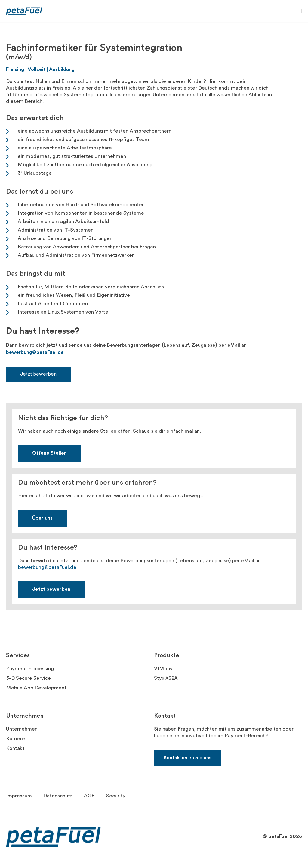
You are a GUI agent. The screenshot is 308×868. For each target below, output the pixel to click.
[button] (302, 11)
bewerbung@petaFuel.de (35, 353)
